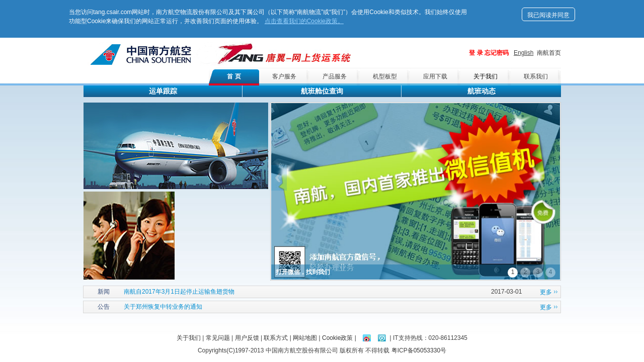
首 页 (234, 76)
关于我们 (486, 76)
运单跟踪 (163, 91)
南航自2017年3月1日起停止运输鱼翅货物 (179, 292)
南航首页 (549, 53)
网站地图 (305, 338)
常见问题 (218, 338)
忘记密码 (497, 53)
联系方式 (276, 338)
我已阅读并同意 (548, 15)
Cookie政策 (337, 338)
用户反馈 (247, 338)
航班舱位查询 (322, 91)
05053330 (427, 350)
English (524, 53)
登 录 (476, 53)
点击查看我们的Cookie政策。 (304, 21)
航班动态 (481, 91)
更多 (546, 292)
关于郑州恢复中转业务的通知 (163, 307)
